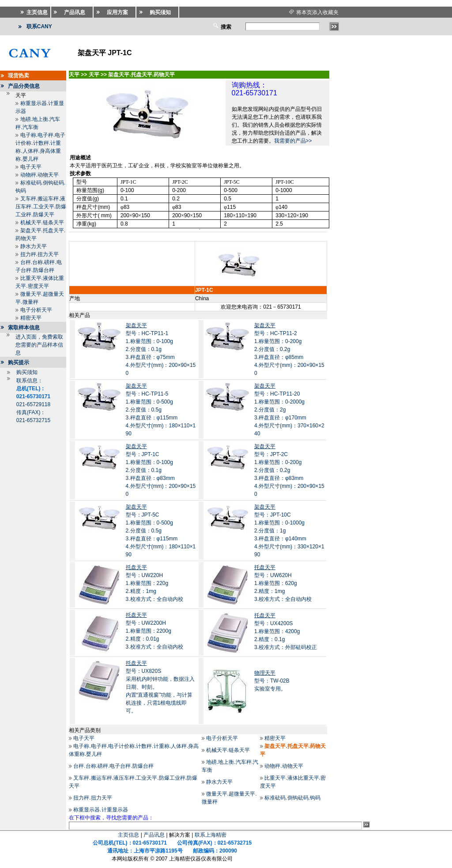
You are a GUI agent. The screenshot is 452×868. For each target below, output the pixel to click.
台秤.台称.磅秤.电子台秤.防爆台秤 (113, 766)
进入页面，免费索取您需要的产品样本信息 (39, 345)
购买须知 (27, 372)
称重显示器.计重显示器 (100, 810)
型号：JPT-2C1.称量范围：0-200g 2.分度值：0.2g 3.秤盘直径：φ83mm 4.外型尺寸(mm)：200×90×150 (289, 470)
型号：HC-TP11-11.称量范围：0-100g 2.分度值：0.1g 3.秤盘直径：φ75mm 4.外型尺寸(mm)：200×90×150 (161, 349)
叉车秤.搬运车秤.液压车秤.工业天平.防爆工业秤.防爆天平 (41, 207)
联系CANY (39, 26)
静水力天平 (34, 246)
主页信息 (128, 835)
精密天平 (31, 318)
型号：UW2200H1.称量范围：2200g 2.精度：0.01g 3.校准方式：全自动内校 (154, 631)
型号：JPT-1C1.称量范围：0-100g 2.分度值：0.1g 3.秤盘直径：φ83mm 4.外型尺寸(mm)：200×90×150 (161, 470)
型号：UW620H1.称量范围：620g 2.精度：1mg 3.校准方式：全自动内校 (283, 583)
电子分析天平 (36, 310)
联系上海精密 (211, 835)
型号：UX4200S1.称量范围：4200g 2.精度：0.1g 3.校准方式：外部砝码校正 (286, 631)
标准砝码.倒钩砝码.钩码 (292, 798)
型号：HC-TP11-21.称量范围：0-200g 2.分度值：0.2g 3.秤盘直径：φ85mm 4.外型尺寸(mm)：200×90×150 (289, 349)
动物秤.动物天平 (40, 175)
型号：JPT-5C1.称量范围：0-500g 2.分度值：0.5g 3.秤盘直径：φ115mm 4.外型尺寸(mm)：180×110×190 (161, 531)
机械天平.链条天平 (42, 223)
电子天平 (31, 167)
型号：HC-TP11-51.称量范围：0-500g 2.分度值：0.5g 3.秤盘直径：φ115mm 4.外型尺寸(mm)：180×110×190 (161, 410)
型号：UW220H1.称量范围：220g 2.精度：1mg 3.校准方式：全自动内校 (154, 583)
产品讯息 (154, 835)
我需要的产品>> (293, 141)
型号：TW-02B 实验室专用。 (272, 681)
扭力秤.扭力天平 (40, 254)
